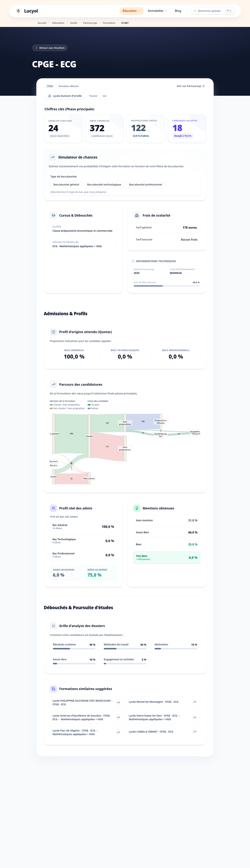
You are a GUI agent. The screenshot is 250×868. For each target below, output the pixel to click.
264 (71, 436)
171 (107, 449)
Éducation (132, 11)
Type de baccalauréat (65, 178)
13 (143, 435)
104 (143, 424)
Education (58, 23)
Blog (178, 11)
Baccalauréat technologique (105, 185)
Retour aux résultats (50, 48)
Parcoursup (90, 23)
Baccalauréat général (67, 185)
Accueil (42, 23)
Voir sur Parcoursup (191, 86)
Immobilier (158, 11)
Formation (109, 23)
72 (71, 481)
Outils (74, 23)
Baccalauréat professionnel (147, 185)
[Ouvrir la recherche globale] (213, 11)
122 (107, 426)
